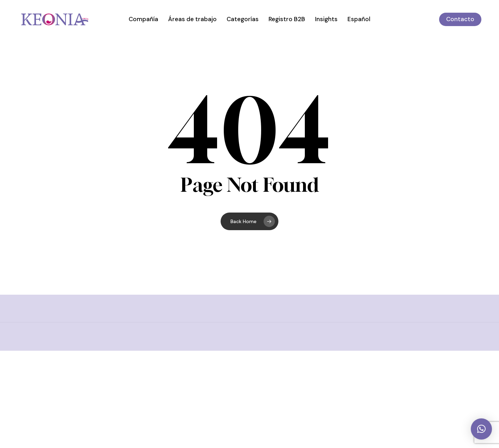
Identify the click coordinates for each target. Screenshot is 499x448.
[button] (481, 429)
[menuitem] (359, 19)
